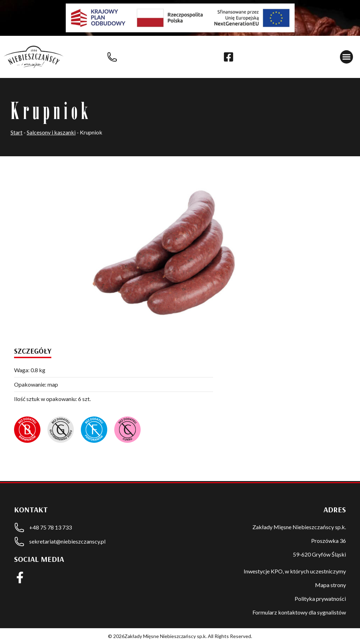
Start (17, 132)
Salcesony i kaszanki (51, 132)
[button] (347, 57)
